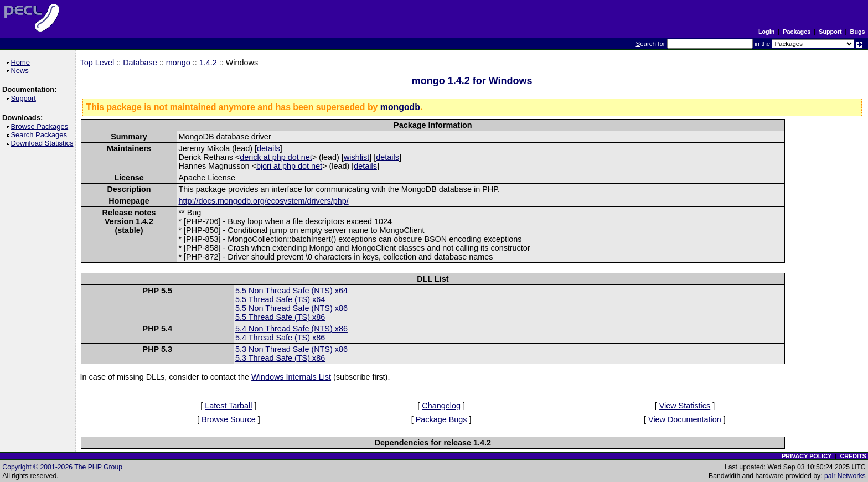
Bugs (858, 32)
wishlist (356, 157)
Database (140, 63)
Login (766, 32)
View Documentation (685, 419)
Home (22, 62)
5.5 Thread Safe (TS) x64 (280, 299)
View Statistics (685, 406)
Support (830, 32)
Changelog (441, 406)
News (21, 71)
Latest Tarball (228, 406)
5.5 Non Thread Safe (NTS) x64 (291, 291)
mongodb (400, 107)
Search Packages (40, 135)
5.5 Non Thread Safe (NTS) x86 (291, 308)
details (268, 148)
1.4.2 (208, 63)
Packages (797, 32)
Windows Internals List (291, 377)
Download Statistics (44, 143)
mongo (178, 63)
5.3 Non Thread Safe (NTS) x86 (291, 349)
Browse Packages (41, 126)
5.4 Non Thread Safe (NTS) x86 (291, 329)
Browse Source (229, 419)
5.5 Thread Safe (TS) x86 (280, 317)
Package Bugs (441, 419)
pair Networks (845, 476)
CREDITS (853, 456)
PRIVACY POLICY (807, 456)
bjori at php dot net (289, 166)
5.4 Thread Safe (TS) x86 (280, 338)
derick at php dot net (276, 157)
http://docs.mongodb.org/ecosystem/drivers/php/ (263, 201)
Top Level (97, 63)
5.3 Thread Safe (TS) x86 (280, 358)
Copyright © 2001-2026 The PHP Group (62, 467)
